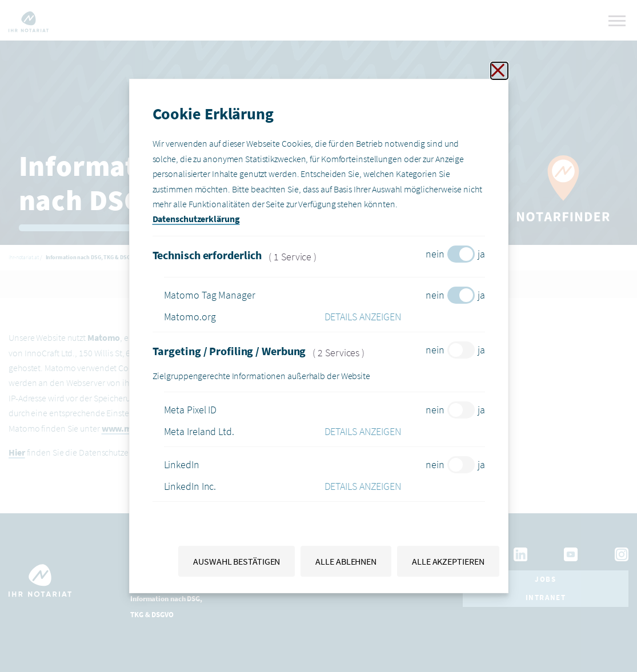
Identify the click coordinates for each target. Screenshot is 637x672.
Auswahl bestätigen (237, 561)
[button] (405, 317)
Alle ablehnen (346, 561)
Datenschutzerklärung (196, 219)
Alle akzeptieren (448, 561)
